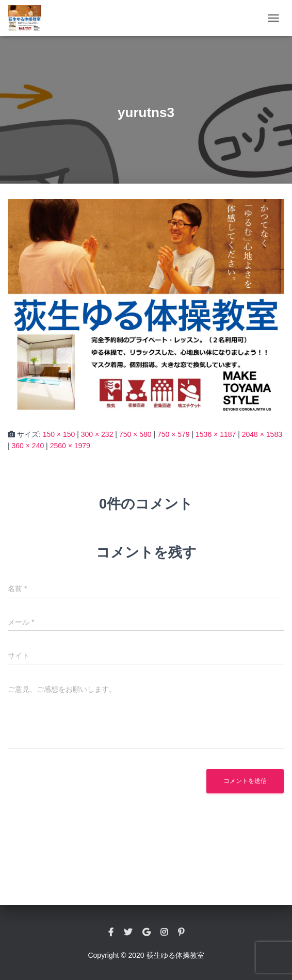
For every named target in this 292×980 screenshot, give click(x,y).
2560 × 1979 (70, 446)
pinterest (181, 933)
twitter (128, 933)
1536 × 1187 (216, 434)
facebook (111, 933)
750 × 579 (174, 434)
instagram (164, 933)
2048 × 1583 (262, 434)
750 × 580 (135, 434)
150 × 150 (59, 434)
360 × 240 (28, 446)
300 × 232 (97, 434)
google (146, 933)
